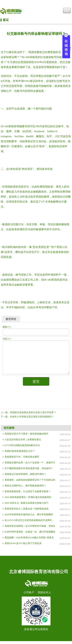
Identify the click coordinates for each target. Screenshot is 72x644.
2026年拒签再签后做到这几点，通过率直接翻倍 (29, 514)
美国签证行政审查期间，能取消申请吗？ (25, 474)
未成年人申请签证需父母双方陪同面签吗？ (32, 417)
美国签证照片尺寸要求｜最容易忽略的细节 (26, 434)
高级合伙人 (44, 592)
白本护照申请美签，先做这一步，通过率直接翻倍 (30, 532)
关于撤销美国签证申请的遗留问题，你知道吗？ (29, 468)
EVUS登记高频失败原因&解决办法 (22, 445)
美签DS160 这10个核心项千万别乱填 (23, 543)
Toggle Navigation (67, 11)
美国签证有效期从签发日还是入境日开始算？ (33, 412)
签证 (6, 20)
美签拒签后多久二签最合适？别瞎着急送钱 (26, 509)
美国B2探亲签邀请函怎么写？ (20, 451)
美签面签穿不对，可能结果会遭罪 (22, 457)
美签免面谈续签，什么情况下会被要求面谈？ (28, 491)
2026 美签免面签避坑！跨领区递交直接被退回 (28, 497)
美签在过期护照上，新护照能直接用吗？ (25, 486)
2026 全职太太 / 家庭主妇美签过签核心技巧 (26, 503)
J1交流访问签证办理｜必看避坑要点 (23, 440)
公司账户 (29, 592)
